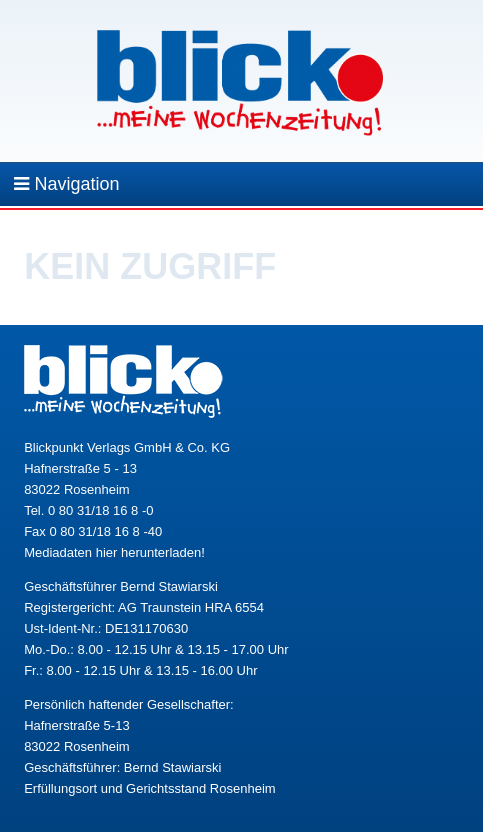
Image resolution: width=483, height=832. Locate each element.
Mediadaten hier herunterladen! (114, 552)
